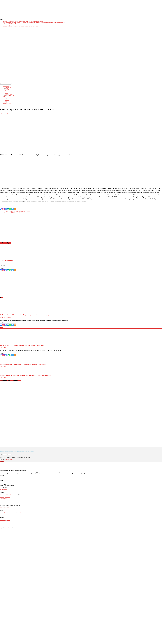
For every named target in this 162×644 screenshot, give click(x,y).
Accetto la (3, 460)
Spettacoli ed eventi (9, 94)
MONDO (5, 102)
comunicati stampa (4, 513)
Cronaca (7, 90)
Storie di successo (6, 106)
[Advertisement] (12, 229)
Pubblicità (5, 105)
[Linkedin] (8, 209)
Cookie (8, 520)
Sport (6, 92)
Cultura (7, 93)
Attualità (7, 91)
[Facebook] (1, 209)
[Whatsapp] (10, 209)
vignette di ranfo (21, 513)
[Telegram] (12, 209)
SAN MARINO (6, 86)
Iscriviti (2, 462)
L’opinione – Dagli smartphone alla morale (12, 25)
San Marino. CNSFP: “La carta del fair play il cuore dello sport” (17, 212)
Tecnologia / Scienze (7, 104)
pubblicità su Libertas (9, 495)
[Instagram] (3, 209)
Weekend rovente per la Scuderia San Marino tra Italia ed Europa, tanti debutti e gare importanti (25, 375)
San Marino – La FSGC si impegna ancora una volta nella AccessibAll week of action (20, 26)
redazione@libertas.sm (5, 508)
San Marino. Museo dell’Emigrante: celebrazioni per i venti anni (17, 213)
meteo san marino (35, 513)
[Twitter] (6, 209)
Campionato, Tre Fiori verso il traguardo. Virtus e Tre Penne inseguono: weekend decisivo (23, 364)
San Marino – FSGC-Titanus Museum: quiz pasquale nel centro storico (17, 24)
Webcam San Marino (10, 95)
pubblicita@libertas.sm (5, 497)
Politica (7, 88)
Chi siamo (2, 478)
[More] (15, 209)
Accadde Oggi (8, 87)
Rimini (4, 97)
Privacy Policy (9, 460)
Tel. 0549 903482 (4, 490)
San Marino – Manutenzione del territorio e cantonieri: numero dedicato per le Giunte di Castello (23, 21)
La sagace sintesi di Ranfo (7, 260)
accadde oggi (28, 513)
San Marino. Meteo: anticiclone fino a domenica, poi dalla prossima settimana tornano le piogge (25, 315)
